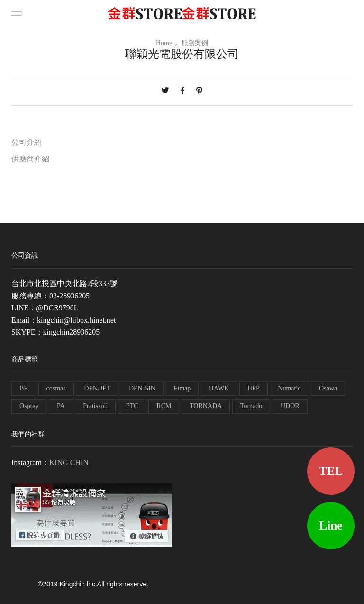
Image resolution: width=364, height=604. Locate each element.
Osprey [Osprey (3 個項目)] (29, 406)
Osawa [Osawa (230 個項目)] (328, 388)
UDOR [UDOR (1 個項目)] (290, 406)
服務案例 (195, 43)
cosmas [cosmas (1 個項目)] (56, 388)
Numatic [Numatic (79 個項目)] (289, 388)
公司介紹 (27, 142)
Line (331, 525)
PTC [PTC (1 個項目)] (132, 406)
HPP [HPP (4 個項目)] (254, 388)
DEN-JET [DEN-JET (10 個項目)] (97, 388)
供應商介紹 (30, 159)
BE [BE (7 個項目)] (24, 388)
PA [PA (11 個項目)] (61, 406)
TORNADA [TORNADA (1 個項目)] (206, 406)
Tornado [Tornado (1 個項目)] (251, 406)
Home (164, 43)
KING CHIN (69, 462)
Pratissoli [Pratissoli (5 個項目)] (95, 406)
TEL (331, 471)
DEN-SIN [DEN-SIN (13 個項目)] (142, 388)
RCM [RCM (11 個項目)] (164, 406)
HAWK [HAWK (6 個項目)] (219, 388)
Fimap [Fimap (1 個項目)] (182, 388)
